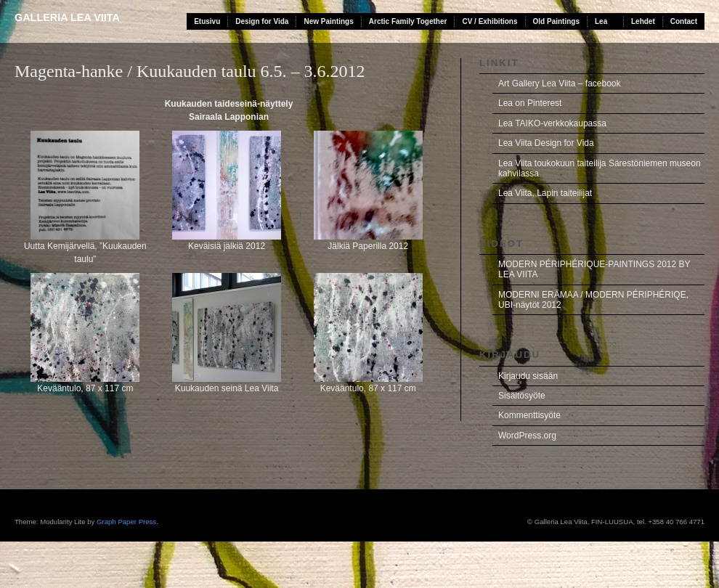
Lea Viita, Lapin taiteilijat (545, 193)
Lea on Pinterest (530, 103)
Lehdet (643, 21)
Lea (601, 21)
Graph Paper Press (126, 522)
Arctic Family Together (408, 21)
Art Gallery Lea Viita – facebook (560, 83)
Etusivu (207, 21)
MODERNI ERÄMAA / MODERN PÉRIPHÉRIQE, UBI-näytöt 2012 (593, 300)
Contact (684, 21)
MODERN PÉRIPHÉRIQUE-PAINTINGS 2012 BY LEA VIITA (594, 269)
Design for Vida (262, 21)
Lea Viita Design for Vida (546, 143)
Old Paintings (556, 21)
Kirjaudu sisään (528, 376)
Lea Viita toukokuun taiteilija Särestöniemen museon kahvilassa (600, 168)
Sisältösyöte (522, 396)
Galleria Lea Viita (67, 17)
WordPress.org (527, 436)
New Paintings (328, 21)
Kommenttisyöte (529, 415)
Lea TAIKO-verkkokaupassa (552, 123)
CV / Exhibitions (490, 21)
